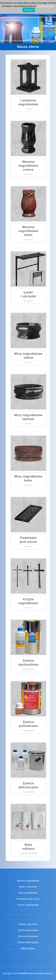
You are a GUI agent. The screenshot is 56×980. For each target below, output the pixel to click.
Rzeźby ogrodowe (28, 924)
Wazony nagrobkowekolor (28, 231)
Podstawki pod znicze (28, 899)
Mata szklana (28, 948)
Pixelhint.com (26, 973)
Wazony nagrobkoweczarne (28, 166)
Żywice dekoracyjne (28, 942)
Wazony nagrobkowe (28, 881)
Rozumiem (29, 10)
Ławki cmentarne (28, 887)
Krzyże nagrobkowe (28, 905)
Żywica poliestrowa (28, 936)
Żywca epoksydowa (28, 930)
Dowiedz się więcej (46, 6)
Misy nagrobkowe (28, 893)
